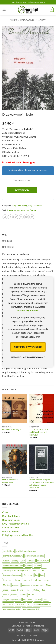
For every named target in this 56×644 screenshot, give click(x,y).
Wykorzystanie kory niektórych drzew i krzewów (39, 432)
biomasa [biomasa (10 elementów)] (31, 561)
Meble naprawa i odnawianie (10, 481)
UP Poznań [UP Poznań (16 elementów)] (20, 604)
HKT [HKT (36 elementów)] (44, 570)
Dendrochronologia (11, 430)
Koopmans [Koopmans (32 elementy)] (28, 575)
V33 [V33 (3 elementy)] (29, 604)
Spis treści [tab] (8, 247)
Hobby (42, 20)
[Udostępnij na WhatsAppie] (5, 217)
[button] (4, 10)
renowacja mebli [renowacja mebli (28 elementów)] (10, 595)
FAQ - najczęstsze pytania (15, 524)
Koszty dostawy (10, 527)
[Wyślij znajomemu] (21, 217)
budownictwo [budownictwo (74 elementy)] (43, 561)
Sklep (14, 20)
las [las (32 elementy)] (36, 575)
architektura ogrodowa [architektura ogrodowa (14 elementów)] (13, 556)
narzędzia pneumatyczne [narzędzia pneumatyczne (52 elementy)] (33, 585)
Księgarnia (27, 20)
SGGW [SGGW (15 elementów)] (31, 595)
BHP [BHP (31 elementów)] (23, 561)
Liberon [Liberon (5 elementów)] (17, 580)
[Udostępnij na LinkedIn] (32, 217)
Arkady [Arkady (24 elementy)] (6, 561)
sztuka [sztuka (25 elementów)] (38, 600)
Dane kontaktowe (11, 516)
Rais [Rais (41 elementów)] (43, 590)
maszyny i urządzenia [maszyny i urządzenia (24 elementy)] (32, 580)
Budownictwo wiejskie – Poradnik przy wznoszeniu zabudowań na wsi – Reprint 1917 (42, 484)
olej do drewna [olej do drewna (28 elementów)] (17, 590)
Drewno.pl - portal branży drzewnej (28, 626)
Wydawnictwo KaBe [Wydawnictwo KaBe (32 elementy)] (12, 609)
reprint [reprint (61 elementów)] (23, 595)
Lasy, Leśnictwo (35, 205)
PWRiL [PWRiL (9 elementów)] (36, 590)
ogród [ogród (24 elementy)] (6, 590)
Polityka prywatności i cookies (18, 535)
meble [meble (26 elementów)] (47, 580)
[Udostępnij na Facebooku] (10, 217)
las (15, 210)
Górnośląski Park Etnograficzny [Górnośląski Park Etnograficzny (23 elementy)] (17, 570)
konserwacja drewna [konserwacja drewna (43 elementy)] (12, 575)
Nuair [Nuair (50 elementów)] (49, 585)
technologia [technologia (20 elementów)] (8, 604)
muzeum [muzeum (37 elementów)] (16, 585)
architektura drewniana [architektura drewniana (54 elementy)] (26, 551)
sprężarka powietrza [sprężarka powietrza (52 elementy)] (12, 600)
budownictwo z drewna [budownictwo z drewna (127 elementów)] (13, 565)
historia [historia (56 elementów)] (36, 570)
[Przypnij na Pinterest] (27, 217)
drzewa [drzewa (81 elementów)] (38, 565)
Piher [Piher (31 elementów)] (28, 590)
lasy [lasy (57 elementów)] (42, 575)
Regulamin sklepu (11, 520)
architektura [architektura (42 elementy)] (8, 551)
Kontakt (34, 635)
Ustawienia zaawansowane (28, 357)
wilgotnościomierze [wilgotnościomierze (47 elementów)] (42, 604)
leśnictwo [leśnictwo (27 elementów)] (7, 580)
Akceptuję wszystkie (28, 347)
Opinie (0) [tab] (7, 241)
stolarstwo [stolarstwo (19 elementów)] (28, 600)
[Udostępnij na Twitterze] (16, 217)
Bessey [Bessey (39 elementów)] (15, 561)
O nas (5, 512)
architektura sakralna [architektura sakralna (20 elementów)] (35, 556)
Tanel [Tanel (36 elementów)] (46, 600)
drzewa (10, 210)
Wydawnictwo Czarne (26, 210)
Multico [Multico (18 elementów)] (6, 585)
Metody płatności (11, 531)
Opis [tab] (4, 235)
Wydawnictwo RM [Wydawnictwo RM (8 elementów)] (31, 609)
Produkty (23, 635)
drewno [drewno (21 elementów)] (29, 565)
